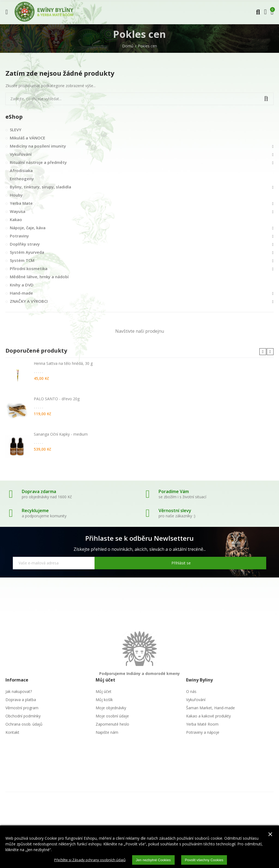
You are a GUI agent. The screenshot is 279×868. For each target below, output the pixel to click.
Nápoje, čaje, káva (28, 228)
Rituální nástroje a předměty (38, 162)
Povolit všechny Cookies (208, 860)
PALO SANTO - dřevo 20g (57, 399)
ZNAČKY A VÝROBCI (29, 301)
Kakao (16, 219)
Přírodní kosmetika (29, 268)
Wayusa (18, 211)
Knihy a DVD (22, 285)
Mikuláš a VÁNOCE (28, 138)
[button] (263, 352)
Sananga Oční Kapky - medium (61, 434)
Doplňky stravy (25, 244)
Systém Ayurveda (27, 252)
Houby (16, 195)
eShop (14, 117)
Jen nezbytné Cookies (154, 860)
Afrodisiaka (21, 170)
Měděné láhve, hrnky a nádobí (39, 277)
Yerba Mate (21, 203)
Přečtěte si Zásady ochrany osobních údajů (87, 859)
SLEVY (16, 130)
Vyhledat (265, 99)
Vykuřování (21, 154)
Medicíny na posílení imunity (38, 146)
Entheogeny (22, 179)
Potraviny (19, 236)
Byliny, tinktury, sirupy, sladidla (40, 187)
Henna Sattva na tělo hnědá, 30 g (63, 363)
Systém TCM (22, 260)
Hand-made (21, 293)
